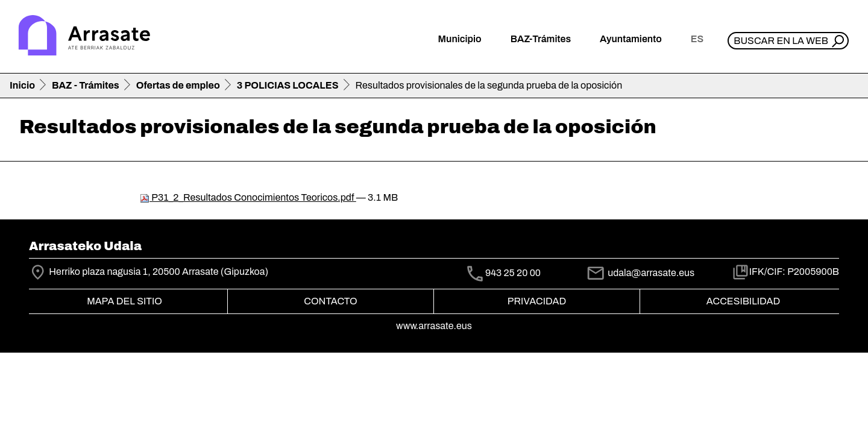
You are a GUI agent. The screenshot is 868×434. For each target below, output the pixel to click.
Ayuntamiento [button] (631, 39)
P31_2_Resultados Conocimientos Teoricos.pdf (248, 197)
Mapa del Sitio (124, 301)
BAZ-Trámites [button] (541, 39)
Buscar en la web (781, 41)
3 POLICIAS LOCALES (288, 85)
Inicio (22, 85)
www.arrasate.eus (434, 326)
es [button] (697, 39)
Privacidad (537, 301)
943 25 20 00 (513, 273)
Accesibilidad (743, 301)
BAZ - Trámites (86, 85)
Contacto (330, 301)
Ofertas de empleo (178, 85)
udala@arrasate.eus (640, 273)
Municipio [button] (460, 39)
